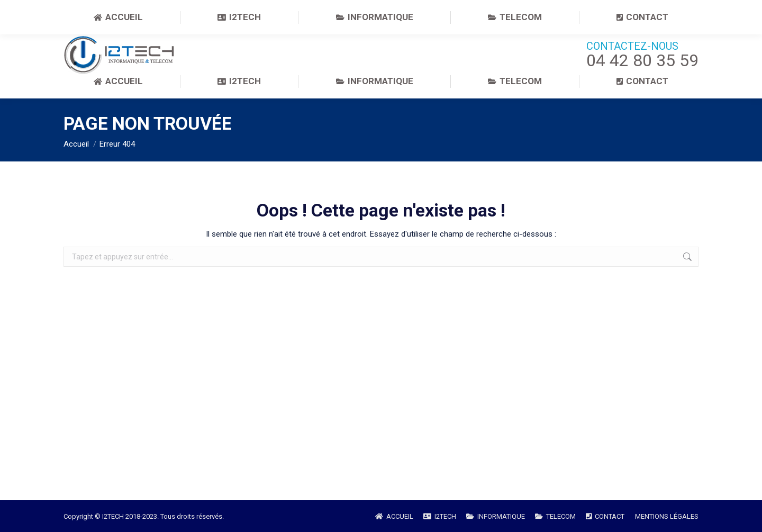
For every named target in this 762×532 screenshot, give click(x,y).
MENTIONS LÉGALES (667, 516)
